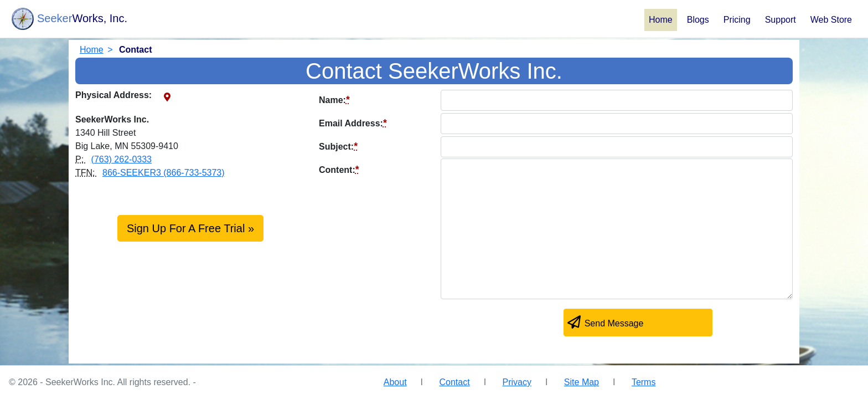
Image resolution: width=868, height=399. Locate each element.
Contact (454, 382)
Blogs (698, 20)
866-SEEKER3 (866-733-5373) (164, 173)
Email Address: (353, 123)
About (395, 382)
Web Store (831, 20)
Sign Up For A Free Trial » (190, 228)
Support (781, 20)
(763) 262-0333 (122, 159)
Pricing (737, 20)
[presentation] (403, 325)
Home (661, 20)
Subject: (338, 146)
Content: (339, 170)
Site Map (582, 382)
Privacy (517, 382)
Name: (334, 100)
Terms (644, 382)
